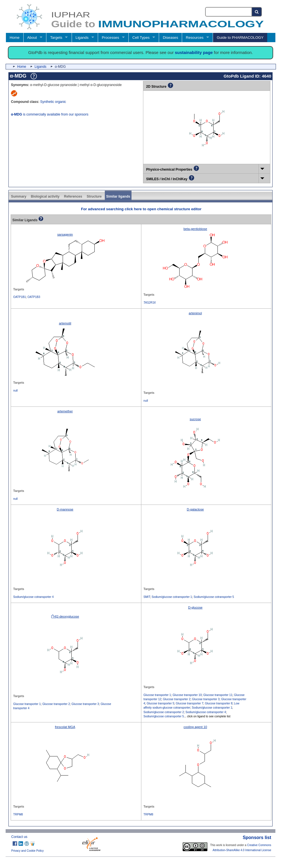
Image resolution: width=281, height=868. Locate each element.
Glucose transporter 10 (187, 695)
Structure (94, 196)
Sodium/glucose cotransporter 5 (214, 597)
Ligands (82, 38)
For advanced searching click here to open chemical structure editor (141, 209)
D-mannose (65, 509)
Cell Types (141, 38)
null (15, 391)
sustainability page (194, 52)
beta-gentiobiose (195, 229)
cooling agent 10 (195, 727)
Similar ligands (118, 196)
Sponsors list (257, 838)
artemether (65, 411)
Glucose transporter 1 (27, 704)
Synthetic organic (53, 102)
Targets (56, 38)
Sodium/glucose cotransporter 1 (172, 597)
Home (14, 38)
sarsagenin (65, 234)
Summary (19, 196)
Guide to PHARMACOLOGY (240, 38)
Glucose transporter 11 (218, 695)
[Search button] (257, 12)
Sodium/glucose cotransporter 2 (164, 712)
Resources (195, 38)
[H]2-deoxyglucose (65, 616)
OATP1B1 (20, 297)
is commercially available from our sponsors (50, 114)
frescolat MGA (65, 727)
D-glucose (195, 607)
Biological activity (45, 196)
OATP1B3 (34, 297)
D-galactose (195, 509)
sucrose (195, 419)
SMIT (147, 597)
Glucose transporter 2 (56, 704)
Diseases (171, 38)
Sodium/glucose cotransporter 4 (33, 597)
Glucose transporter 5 (160, 703)
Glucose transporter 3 (85, 704)
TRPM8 (18, 814)
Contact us (19, 837)
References (73, 196)
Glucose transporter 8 (219, 703)
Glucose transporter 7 (190, 703)
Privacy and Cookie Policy (28, 851)
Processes (110, 38)
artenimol (195, 313)
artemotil (65, 323)
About (32, 38)
